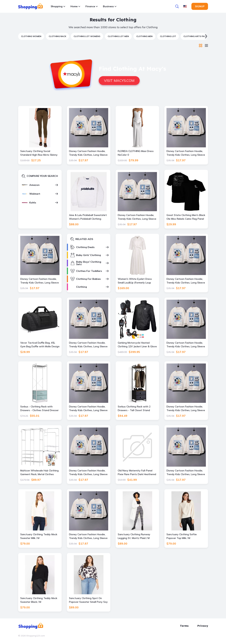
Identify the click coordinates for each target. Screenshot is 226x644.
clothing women (31, 36)
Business (110, 6)
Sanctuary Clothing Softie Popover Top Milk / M (182, 536)
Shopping (58, 6)
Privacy (203, 626)
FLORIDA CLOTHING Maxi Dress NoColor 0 (136, 153)
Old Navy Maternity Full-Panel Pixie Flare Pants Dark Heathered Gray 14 (137, 473)
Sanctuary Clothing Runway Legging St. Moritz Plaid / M (134, 536)
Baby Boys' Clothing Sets (89, 263)
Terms (184, 626)
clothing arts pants (196, 36)
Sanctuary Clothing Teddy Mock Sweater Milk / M (39, 536)
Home (75, 6)
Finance (92, 6)
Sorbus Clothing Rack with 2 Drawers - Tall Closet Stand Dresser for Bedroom (134, 409)
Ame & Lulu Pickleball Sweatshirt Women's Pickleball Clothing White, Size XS (88, 217)
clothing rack (57, 36)
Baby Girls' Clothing (88, 255)
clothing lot (168, 36)
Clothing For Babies (88, 279)
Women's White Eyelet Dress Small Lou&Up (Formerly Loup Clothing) (135, 281)
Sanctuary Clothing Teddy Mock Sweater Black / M (39, 600)
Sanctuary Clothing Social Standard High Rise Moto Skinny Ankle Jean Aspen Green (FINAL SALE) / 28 (39, 153)
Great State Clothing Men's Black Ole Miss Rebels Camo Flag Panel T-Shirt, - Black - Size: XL (186, 217)
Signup (200, 6)
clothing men (144, 36)
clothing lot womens (87, 36)
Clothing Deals (85, 247)
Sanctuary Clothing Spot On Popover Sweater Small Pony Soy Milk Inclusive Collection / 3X (88, 600)
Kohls (33, 203)
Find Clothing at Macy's (132, 69)
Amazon (34, 185)
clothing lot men (118, 36)
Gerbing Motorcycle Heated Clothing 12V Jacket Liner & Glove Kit (137, 345)
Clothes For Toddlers (89, 271)
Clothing (81, 287)
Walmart (35, 194)
